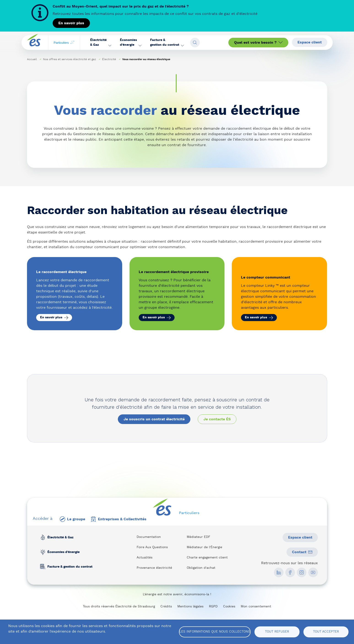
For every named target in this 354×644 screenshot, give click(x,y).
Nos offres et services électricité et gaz (69, 59)
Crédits (166, 606)
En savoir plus (71, 23)
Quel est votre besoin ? (258, 43)
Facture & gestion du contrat (70, 567)
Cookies (229, 606)
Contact (302, 552)
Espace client (310, 42)
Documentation (149, 537)
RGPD (213, 606)
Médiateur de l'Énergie (204, 547)
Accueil (32, 59)
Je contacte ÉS (217, 419)
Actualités (145, 558)
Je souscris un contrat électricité (154, 419)
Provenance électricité (154, 568)
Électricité (109, 59)
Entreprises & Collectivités (119, 519)
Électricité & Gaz (60, 537)
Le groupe (72, 519)
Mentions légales (190, 606)
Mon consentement (256, 606)
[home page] (34, 43)
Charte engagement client (207, 558)
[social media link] (279, 572)
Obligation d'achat (201, 568)
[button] (100, 43)
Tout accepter (326, 632)
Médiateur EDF (199, 537)
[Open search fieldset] (195, 43)
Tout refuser (277, 632)
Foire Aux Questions (152, 547)
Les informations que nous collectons (215, 632)
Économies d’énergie (63, 552)
